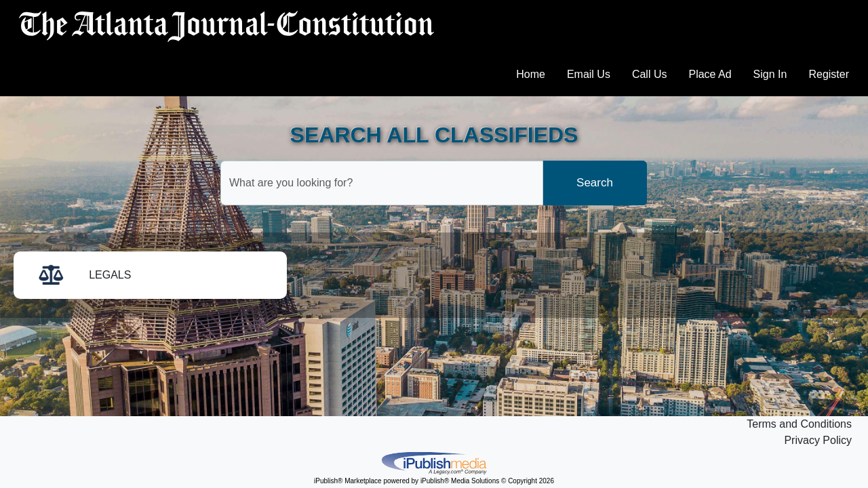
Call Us (650, 74)
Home (531, 74)
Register (829, 74)
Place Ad (710, 74)
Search (595, 183)
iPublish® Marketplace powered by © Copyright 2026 (434, 462)
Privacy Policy (818, 440)
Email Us (589, 74)
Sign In (770, 74)
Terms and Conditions (799, 424)
